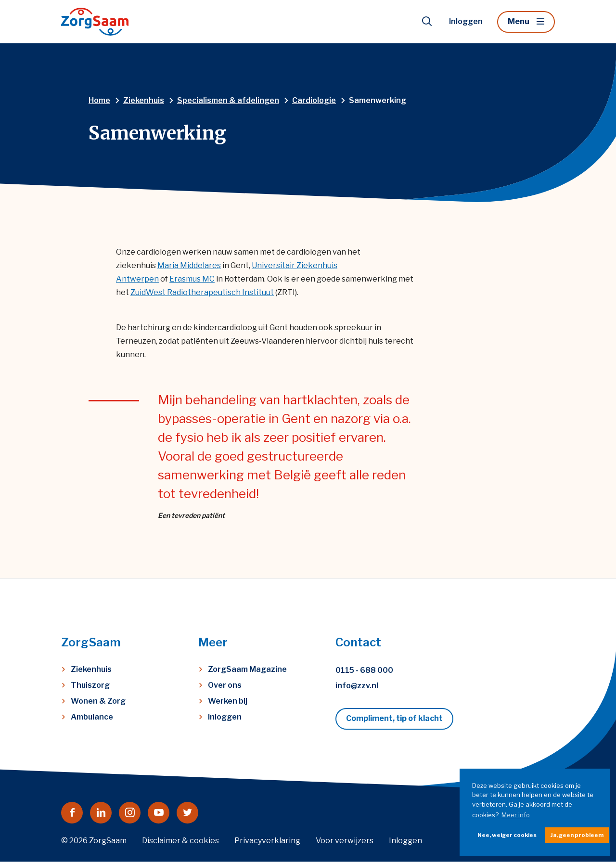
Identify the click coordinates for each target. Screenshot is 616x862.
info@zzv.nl (357, 686)
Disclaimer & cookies (180, 841)
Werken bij (228, 701)
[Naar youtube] (159, 813)
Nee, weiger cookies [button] (507, 835)
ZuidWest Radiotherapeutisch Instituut (202, 292)
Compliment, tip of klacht (394, 718)
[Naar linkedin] (101, 813)
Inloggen (466, 21)
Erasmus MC (192, 279)
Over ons (225, 685)
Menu (519, 21)
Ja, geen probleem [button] (577, 835)
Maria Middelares (189, 265)
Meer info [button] (516, 815)
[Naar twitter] (187, 813)
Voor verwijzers (345, 841)
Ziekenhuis (91, 669)
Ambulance (92, 717)
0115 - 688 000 (364, 670)
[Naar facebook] (72, 813)
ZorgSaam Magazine (247, 669)
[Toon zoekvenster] (427, 22)
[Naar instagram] (130, 813)
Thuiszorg (90, 685)
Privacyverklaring (267, 841)
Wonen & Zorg (98, 701)
